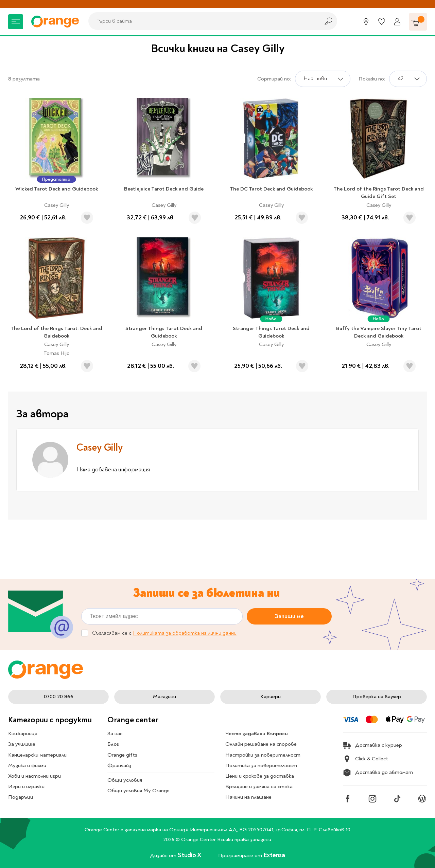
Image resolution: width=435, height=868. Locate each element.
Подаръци (21, 797)
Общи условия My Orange (138, 791)
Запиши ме (289, 616)
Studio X (190, 855)
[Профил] (397, 22)
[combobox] (202, 21)
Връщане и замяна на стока (259, 786)
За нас (115, 734)
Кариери (271, 697)
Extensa (274, 855)
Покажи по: (372, 79)
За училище (22, 744)
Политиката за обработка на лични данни (185, 633)
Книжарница (23, 734)
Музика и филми (27, 765)
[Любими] (382, 22)
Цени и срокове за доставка (260, 776)
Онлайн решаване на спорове (261, 744)
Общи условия (125, 780)
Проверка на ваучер (377, 697)
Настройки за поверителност (263, 755)
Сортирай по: (274, 79)
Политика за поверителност (261, 765)
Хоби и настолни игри (34, 776)
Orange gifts (122, 755)
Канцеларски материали (37, 755)
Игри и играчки (26, 786)
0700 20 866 (59, 697)
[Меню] (16, 22)
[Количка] (418, 22)
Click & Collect (366, 759)
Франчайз (119, 765)
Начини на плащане (248, 797)
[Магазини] (366, 22)
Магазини (164, 697)
